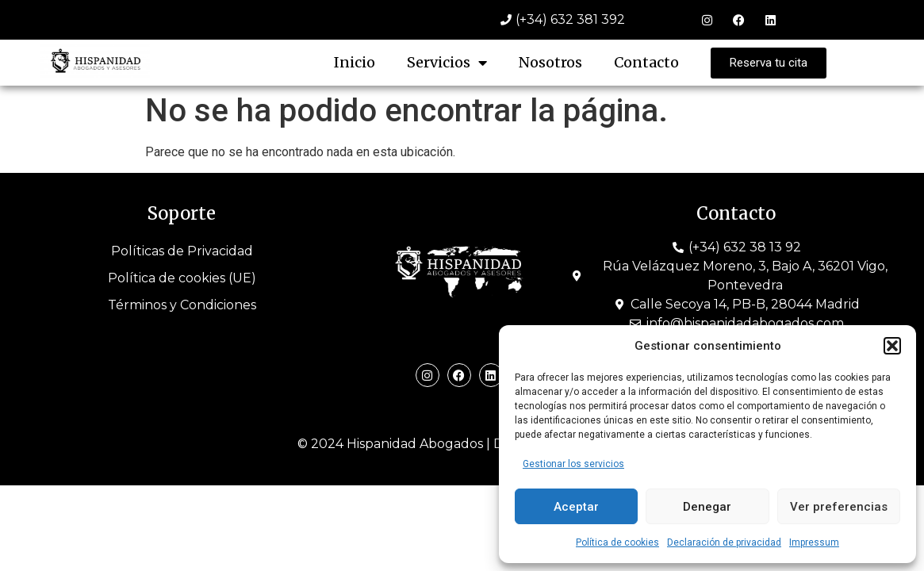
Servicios (447, 63)
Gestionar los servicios (573, 464)
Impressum (814, 542)
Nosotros (550, 62)
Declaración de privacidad (724, 542)
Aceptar (576, 507)
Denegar (707, 507)
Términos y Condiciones (182, 305)
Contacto (646, 62)
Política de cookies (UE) (182, 278)
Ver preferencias (839, 507)
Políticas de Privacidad (182, 251)
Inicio (355, 62)
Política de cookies (617, 542)
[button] (892, 346)
